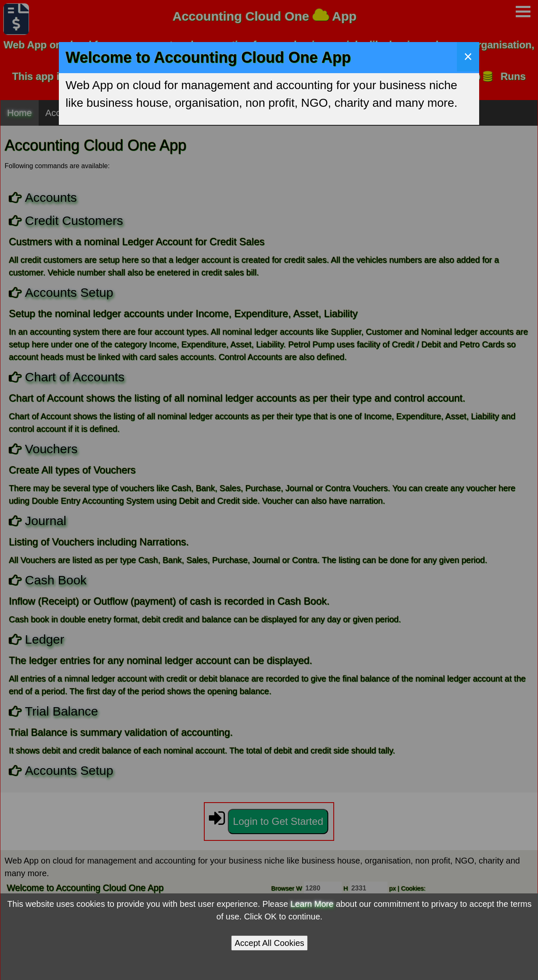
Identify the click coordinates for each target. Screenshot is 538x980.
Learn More (312, 904)
